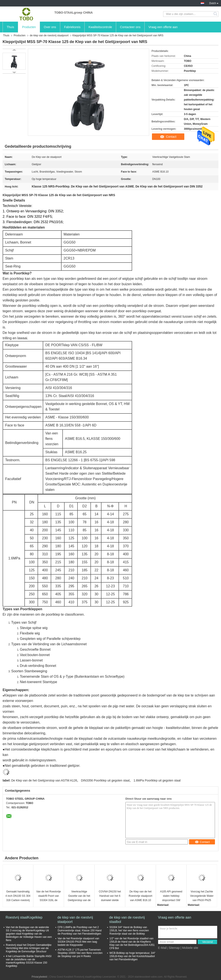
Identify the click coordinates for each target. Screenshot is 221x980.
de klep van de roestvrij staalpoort (49, 35)
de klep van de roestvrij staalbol (127, 920)
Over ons (50, 27)
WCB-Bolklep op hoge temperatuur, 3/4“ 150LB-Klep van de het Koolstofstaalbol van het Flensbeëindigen (132, 956)
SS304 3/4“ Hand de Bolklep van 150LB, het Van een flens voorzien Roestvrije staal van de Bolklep (129, 930)
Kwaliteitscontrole (100, 27)
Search (216, 14)
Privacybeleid (39, 977)
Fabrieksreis (72, 27)
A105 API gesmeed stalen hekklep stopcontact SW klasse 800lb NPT (171, 896)
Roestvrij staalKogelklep (24, 917)
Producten (29, 27)
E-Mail (162, 948)
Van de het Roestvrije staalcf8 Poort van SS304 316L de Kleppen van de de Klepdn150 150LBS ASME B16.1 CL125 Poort (49, 896)
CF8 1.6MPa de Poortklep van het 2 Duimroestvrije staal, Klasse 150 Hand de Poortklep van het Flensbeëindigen (80, 930)
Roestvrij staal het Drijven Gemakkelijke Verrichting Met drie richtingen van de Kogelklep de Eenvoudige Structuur (29, 948)
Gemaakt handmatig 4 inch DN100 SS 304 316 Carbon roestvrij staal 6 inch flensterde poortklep (18, 896)
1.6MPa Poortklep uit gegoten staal (157, 780)
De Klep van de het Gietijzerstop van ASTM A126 (44, 780)
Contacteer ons (130, 27)
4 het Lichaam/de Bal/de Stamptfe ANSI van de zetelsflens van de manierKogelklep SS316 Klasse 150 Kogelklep (29, 961)
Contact (171, 137)
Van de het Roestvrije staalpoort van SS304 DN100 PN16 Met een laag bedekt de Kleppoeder (78, 942)
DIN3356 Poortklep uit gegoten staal (105, 780)
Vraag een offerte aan (163, 27)
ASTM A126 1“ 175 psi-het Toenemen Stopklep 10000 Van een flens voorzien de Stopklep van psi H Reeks (80, 953)
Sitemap (174, 948)
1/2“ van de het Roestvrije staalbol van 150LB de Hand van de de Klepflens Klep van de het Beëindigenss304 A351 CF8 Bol (132, 943)
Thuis (10, 27)
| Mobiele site (189, 948)
